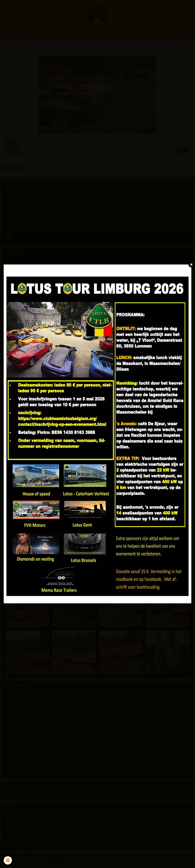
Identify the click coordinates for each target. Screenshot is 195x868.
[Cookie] (8, 860)
